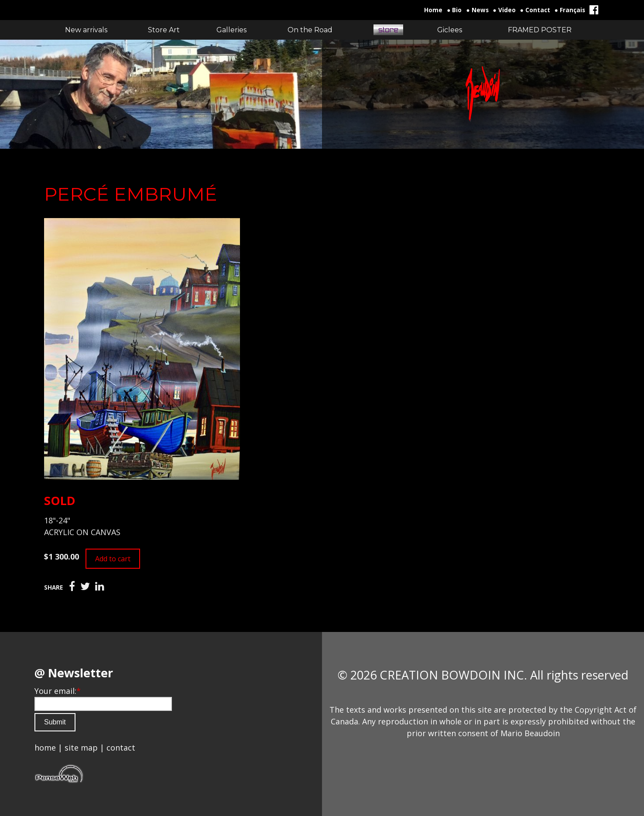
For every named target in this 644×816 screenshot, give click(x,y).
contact (121, 748)
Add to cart (113, 559)
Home (433, 10)
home (45, 748)
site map (81, 748)
